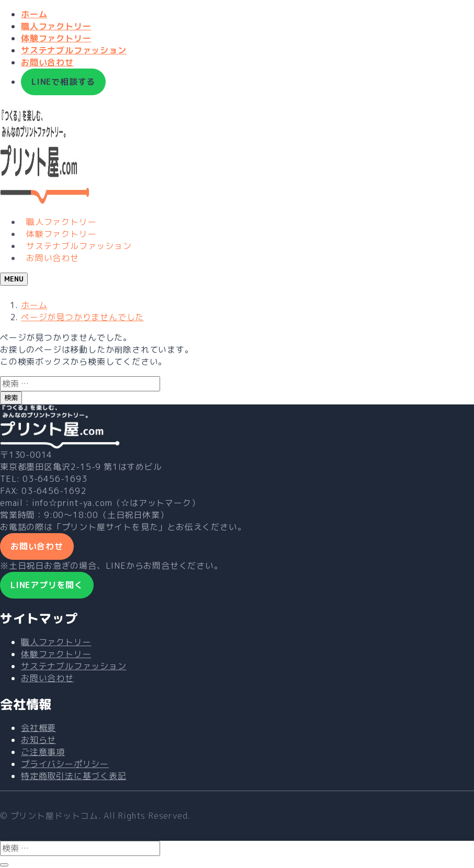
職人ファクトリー (56, 26)
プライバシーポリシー (65, 764)
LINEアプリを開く (47, 585)
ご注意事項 (43, 752)
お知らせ (38, 740)
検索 (11, 398)
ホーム (34, 14)
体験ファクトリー (56, 38)
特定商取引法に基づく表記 (74, 776)
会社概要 (38, 728)
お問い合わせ (47, 62)
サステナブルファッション (74, 50)
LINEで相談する (63, 82)
